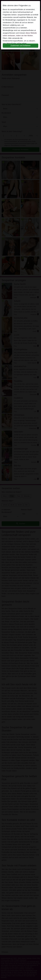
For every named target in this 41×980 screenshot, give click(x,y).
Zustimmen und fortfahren (20, 46)
